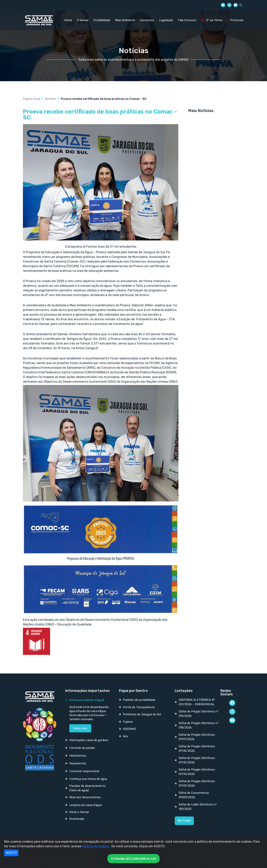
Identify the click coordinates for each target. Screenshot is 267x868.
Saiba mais (80, 728)
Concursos (147, 20)
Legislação (166, 20)
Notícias (50, 99)
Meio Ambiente (125, 20)
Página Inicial (32, 99)
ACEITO (11, 853)
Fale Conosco (187, 20)
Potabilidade (102, 20)
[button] (184, 821)
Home (68, 20)
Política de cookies (96, 846)
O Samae (83, 20)
